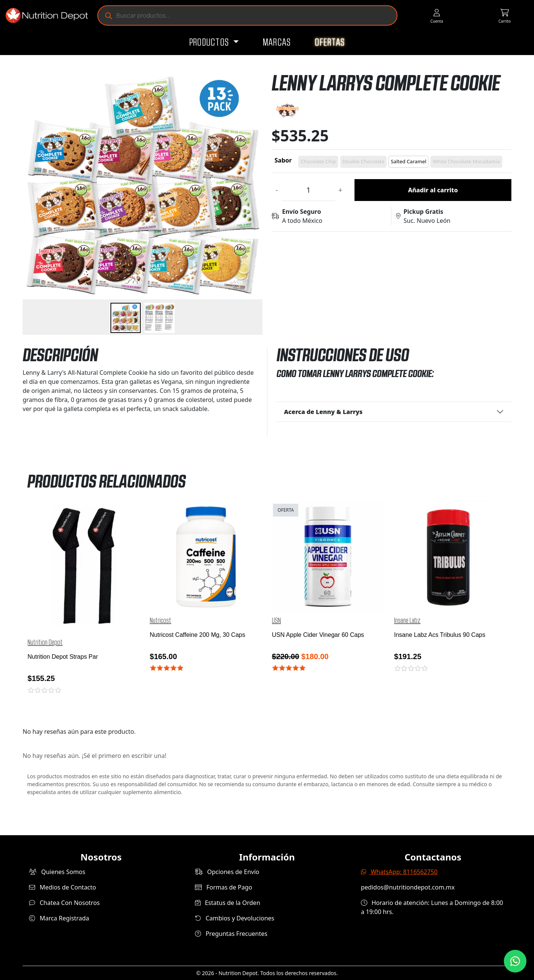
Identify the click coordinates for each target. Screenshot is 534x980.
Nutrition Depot (45, 643)
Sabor (283, 160)
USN (276, 621)
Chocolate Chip (318, 161)
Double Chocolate (363, 161)
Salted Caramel (408, 161)
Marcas (277, 43)
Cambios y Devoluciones (235, 918)
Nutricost (160, 621)
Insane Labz (407, 621)
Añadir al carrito (433, 190)
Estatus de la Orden (228, 903)
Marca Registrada (59, 918)
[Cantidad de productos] (308, 190)
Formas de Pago (224, 887)
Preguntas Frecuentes (231, 934)
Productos (210, 43)
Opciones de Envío (227, 872)
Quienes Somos (57, 872)
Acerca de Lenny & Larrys (323, 412)
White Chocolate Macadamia (466, 161)
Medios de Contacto (63, 887)
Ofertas (330, 43)
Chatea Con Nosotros (64, 903)
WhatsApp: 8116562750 (399, 872)
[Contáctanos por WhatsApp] (515, 961)
